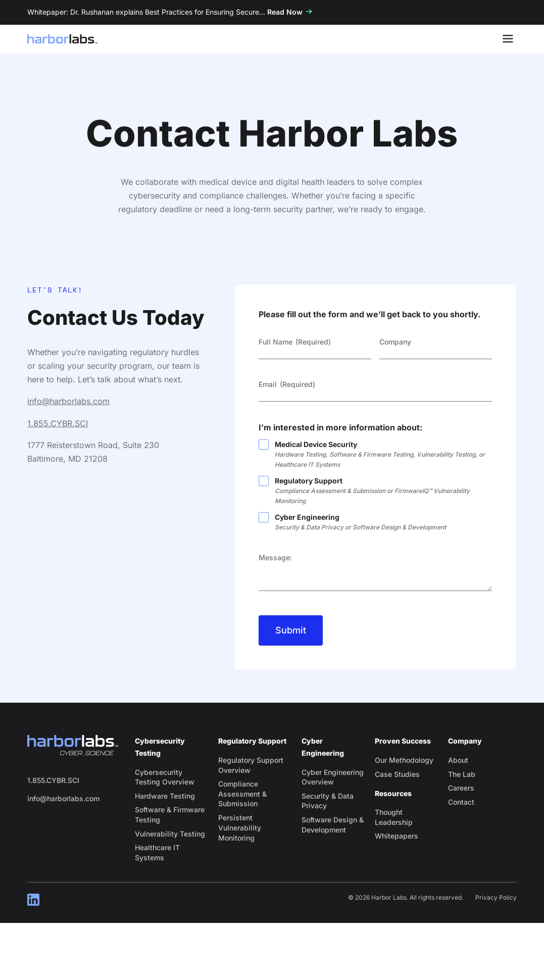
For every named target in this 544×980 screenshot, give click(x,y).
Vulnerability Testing (170, 834)
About (458, 760)
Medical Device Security (383, 455)
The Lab (462, 774)
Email (287, 384)
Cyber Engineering (383, 523)
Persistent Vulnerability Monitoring (240, 828)
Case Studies (397, 774)
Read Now (285, 12)
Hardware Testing (165, 796)
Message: (275, 557)
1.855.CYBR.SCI (58, 423)
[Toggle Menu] (508, 39)
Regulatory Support (383, 491)
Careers (461, 788)
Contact (461, 802)
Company (395, 342)
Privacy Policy (496, 897)
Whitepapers (397, 836)
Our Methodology (404, 760)
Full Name (295, 342)
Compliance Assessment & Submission (242, 794)
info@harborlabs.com (68, 401)
